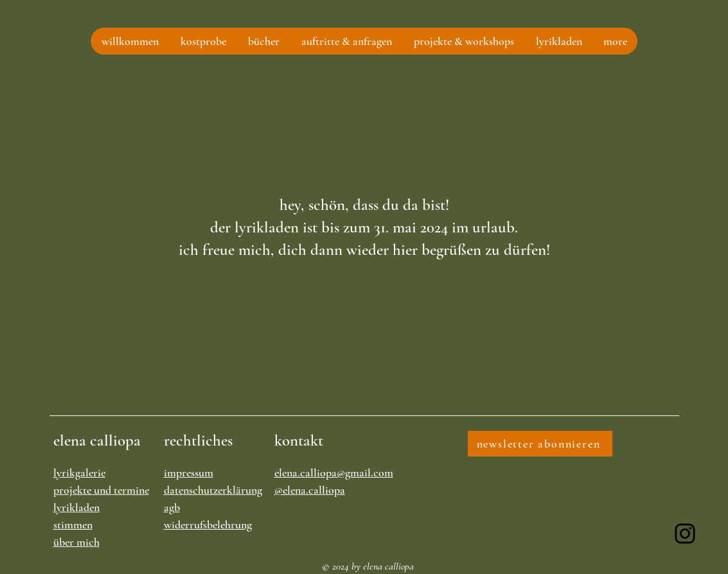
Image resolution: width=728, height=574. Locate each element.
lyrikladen (76, 507)
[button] (203, 41)
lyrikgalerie (79, 473)
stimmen (73, 525)
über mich (76, 542)
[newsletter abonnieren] (540, 444)
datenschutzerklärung (213, 490)
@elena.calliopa (310, 490)
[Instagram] (685, 534)
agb (172, 507)
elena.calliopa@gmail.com (334, 473)
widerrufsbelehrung (208, 525)
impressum (189, 473)
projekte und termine (101, 490)
